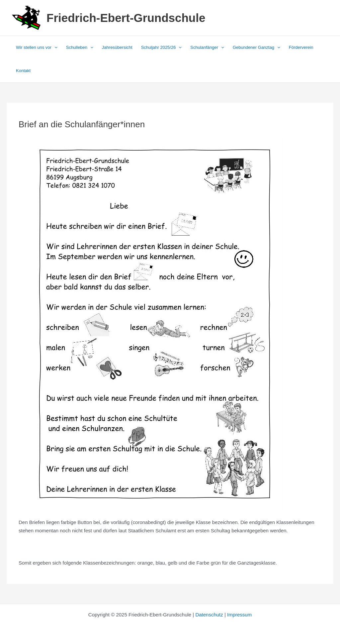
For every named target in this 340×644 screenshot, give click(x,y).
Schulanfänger (207, 48)
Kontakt (23, 71)
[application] (54, 48)
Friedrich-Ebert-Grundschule (126, 18)
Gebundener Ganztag (256, 48)
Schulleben (80, 48)
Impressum (239, 615)
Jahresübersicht (117, 47)
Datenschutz (209, 615)
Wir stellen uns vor (37, 48)
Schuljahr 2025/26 (162, 48)
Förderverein (301, 47)
